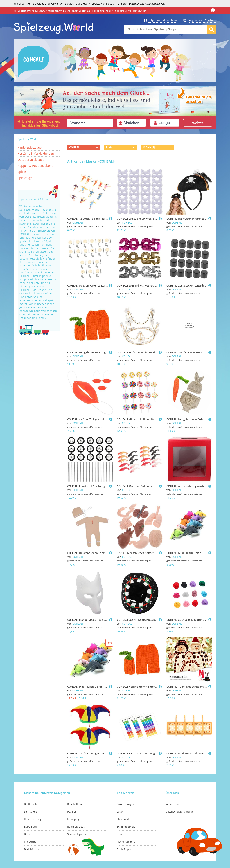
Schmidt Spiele (126, 827)
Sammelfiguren (77, 834)
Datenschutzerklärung (179, 812)
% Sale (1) (149, 147)
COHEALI (78, 223)
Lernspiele (30, 812)
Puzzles (72, 812)
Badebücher (32, 849)
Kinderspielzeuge (30, 147)
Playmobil (123, 819)
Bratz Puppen (125, 849)
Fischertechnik (126, 842)
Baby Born (30, 827)
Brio (119, 834)
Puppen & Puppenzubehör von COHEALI (38, 278)
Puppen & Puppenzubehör (36, 166)
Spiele (22, 172)
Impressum (172, 804)
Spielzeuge (25, 178)
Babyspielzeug (76, 827)
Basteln (29, 834)
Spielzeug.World (28, 139)
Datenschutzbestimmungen (144, 4)
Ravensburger (125, 804)
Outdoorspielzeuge (31, 160)
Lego (120, 812)
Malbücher (31, 842)
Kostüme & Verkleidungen (36, 154)
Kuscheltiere (75, 804)
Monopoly (73, 819)
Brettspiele (31, 804)
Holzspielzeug (33, 819)
